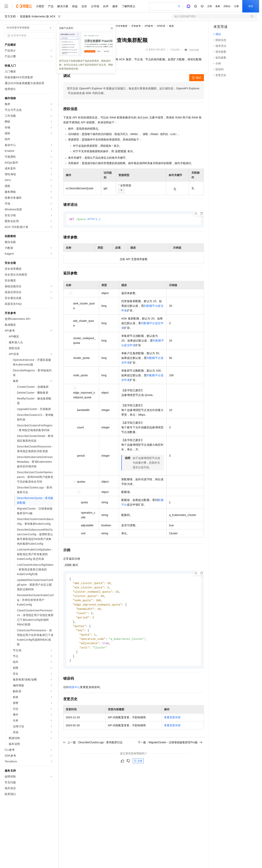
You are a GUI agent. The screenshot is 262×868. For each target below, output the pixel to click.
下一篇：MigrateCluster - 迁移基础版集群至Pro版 (170, 746)
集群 (171, 26)
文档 (210, 6)
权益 (75, 6)
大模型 (40, 6)
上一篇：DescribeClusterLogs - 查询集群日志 (93, 746)
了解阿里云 (129, 6)
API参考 (149, 26)
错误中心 (75, 691)
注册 (236, 6)
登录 (251, 6)
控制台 (227, 6)
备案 (218, 6)
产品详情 (175, 50)
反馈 (138, 765)
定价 (84, 6)
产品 (51, 6)
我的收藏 (194, 50)
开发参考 (136, 26)
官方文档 (10, 16)
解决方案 (63, 6)
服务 (115, 6)
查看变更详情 (172, 721)
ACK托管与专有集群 (117, 26)
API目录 (161, 26)
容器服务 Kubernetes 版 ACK (38, 16)
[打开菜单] (6, 6)
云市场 (95, 6)
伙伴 (106, 6)
